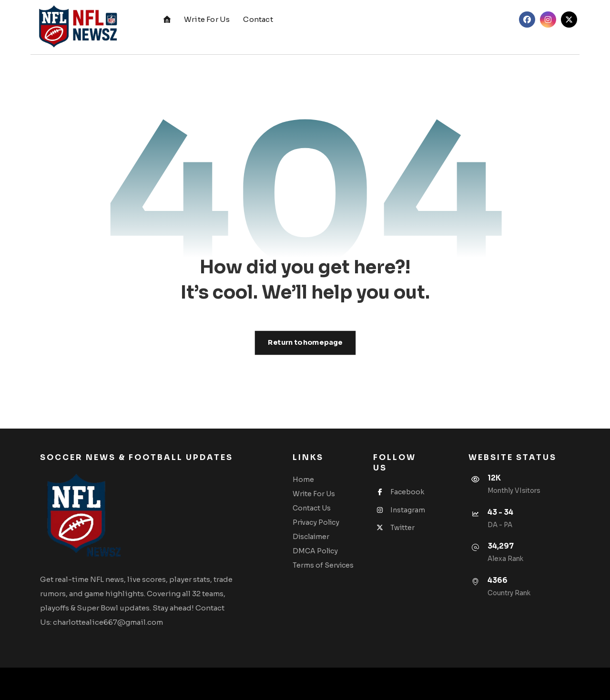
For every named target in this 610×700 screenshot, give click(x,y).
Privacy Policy (316, 522)
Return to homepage (305, 343)
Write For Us (314, 494)
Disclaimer (311, 537)
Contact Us (312, 508)
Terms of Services (323, 565)
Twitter (394, 528)
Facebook (399, 492)
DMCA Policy (315, 551)
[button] (527, 20)
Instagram (399, 510)
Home (303, 480)
